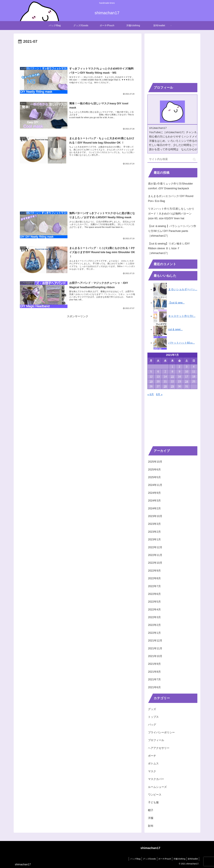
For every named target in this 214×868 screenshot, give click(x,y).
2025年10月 (155, 462)
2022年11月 (155, 555)
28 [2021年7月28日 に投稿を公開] (165, 386)
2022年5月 (154, 602)
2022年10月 (155, 563)
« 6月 (151, 394)
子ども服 (153, 802)
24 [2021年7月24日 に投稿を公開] (187, 382)
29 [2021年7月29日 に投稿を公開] (172, 386)
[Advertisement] (78, 53)
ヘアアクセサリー (159, 748)
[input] (172, 159)
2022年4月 (154, 610)
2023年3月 (154, 524)
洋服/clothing (178, 859)
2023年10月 (155, 516)
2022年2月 (154, 625)
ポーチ (152, 756)
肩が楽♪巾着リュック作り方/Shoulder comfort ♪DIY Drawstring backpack (170, 186)
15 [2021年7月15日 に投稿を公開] (172, 377)
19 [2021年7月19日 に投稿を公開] (151, 382)
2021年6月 (154, 687)
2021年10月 (155, 656)
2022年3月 (154, 617)
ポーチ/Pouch (163, 859)
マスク (152, 771)
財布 (151, 826)
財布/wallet (192, 859)
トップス (153, 717)
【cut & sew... (176, 303)
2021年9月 (154, 664)
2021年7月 (154, 679)
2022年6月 (154, 594)
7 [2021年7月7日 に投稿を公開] (165, 372)
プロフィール (156, 740)
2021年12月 (155, 641)
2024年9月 (154, 493)
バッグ (152, 725)
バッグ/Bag (132, 859)
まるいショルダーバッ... (183, 289)
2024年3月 (154, 501)
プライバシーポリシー (161, 732)
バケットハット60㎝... (182, 343)
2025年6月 (154, 470)
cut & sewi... (175, 329)
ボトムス (153, 763)
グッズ (152, 709)
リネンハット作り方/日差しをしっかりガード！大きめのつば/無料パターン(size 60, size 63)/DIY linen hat (171, 214)
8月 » (159, 394)
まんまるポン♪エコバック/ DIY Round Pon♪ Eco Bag (171, 198)
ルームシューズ (157, 787)
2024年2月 (154, 508)
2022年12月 (155, 547)
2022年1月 (154, 633)
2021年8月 (154, 672)
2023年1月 (154, 539)
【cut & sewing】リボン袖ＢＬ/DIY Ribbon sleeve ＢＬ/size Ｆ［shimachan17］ (169, 248)
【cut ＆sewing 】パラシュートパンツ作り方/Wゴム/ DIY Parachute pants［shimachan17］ (172, 231)
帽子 (151, 810)
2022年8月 (154, 578)
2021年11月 (155, 648)
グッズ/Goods (147, 859)
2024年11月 (155, 485)
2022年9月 (154, 571)
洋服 (151, 818)
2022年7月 (154, 586)
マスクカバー (156, 779)
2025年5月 (154, 477)
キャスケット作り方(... (182, 316)
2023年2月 (154, 532)
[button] (194, 159)
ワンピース (155, 795)
